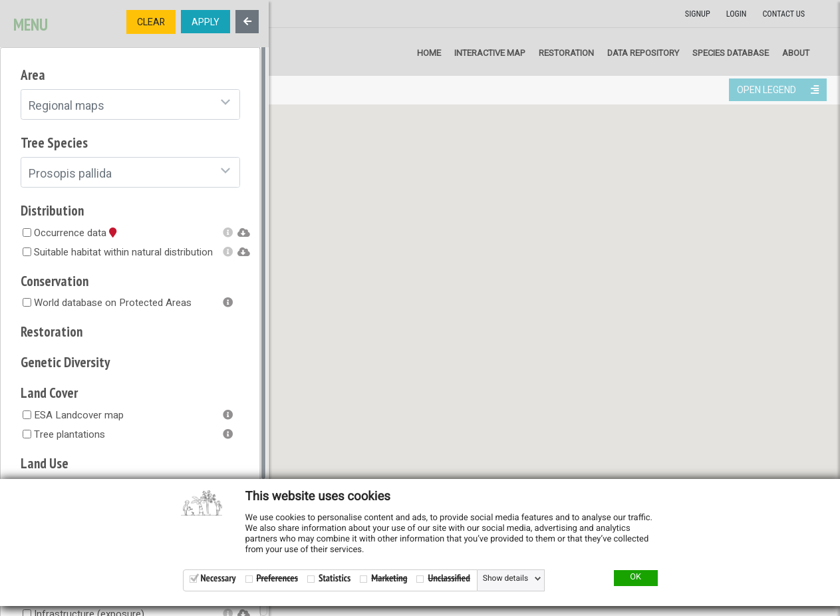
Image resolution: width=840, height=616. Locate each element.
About (796, 53)
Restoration (566, 53)
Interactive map (490, 53)
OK (635, 577)
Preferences (277, 578)
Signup (698, 14)
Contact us (783, 14)
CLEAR (151, 22)
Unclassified (449, 578)
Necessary (218, 578)
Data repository (643, 53)
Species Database (731, 53)
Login (737, 14)
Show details (505, 579)
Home (429, 53)
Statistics (335, 578)
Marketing (389, 578)
